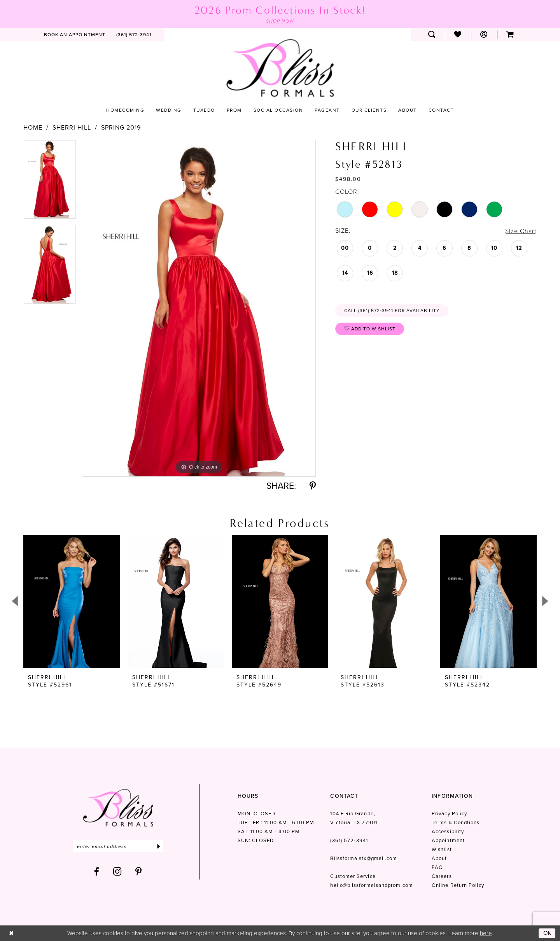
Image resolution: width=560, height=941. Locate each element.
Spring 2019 (121, 128)
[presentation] (72, 601)
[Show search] (432, 35)
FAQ (437, 857)
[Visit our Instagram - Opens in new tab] (117, 861)
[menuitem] (75, 35)
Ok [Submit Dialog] (548, 933)
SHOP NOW (280, 21)
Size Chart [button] (521, 231)
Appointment (448, 830)
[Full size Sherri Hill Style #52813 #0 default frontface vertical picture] (199, 308)
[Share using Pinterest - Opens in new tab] (313, 486)
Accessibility (448, 821)
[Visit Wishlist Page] (458, 35)
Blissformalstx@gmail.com (364, 848)
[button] (484, 35)
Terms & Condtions (456, 812)
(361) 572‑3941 (349, 830)
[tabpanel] (50, 182)
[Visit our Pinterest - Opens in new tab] (139, 861)
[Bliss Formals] (280, 68)
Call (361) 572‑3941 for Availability (392, 311)
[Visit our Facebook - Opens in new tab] (97, 861)
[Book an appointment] (75, 35)
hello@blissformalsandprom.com (371, 875)
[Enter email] (118, 836)
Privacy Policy (449, 803)
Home (33, 128)
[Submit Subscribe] (158, 836)
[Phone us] (134, 35)
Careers (442, 866)
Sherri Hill (72, 128)
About (439, 848)
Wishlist (442, 839)
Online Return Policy (458, 875)
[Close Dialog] (11, 933)
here (486, 933)
